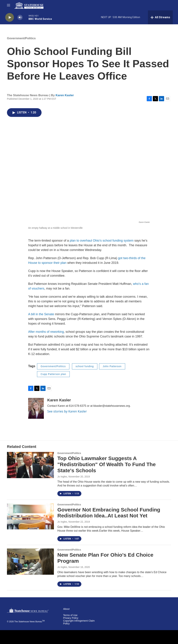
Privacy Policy (71, 618)
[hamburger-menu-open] (9, 5)
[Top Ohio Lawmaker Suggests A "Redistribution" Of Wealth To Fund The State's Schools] (30, 465)
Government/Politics (21, 38)
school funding (85, 366)
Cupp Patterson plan (53, 374)
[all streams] (160, 17)
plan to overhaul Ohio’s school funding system (102, 241)
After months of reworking (46, 332)
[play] (10, 17)
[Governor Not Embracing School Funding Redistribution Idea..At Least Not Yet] (30, 516)
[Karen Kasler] (36, 408)
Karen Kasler (65, 95)
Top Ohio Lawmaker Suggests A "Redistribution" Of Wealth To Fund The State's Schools (107, 464)
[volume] (20, 17)
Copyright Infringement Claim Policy (79, 622)
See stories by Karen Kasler (67, 411)
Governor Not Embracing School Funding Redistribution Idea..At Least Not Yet (109, 513)
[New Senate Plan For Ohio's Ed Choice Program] (30, 562)
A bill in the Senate (42, 314)
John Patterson (112, 366)
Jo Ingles (62, 477)
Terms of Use (70, 615)
